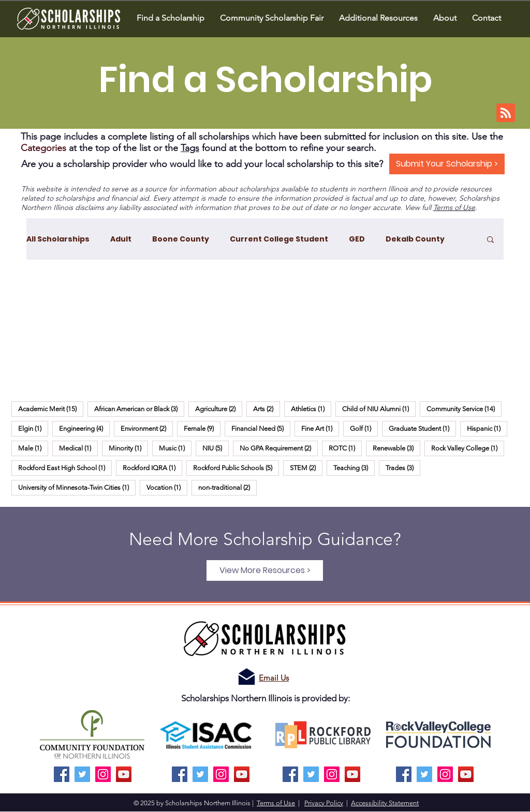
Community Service (464, 409)
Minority (128, 448)
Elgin (33, 428)
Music (175, 448)
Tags (190, 148)
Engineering (84, 428)
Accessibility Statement (385, 803)
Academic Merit (51, 409)
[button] (445, 18)
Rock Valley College (468, 448)
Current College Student (279, 239)
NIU (216, 448)
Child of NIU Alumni (379, 409)
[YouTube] (124, 774)
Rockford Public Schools (236, 468)
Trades (403, 468)
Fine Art (320, 428)
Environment (147, 428)
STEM (306, 468)
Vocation (167, 487)
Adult (121, 239)
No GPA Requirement (279, 448)
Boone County (181, 239)
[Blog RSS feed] (506, 113)
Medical (78, 448)
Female (202, 428)
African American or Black (139, 409)
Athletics (311, 409)
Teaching (354, 468)
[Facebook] (62, 774)
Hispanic (487, 428)
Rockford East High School (65, 468)
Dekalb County (415, 239)
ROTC (345, 448)
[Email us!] (247, 677)
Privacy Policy (324, 803)
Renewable (396, 448)
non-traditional (227, 487)
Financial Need (261, 428)
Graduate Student (422, 428)
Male (33, 448)
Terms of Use (454, 207)
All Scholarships (58, 239)
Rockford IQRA (152, 468)
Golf (364, 428)
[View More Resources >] (265, 570)
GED (357, 239)
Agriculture (219, 409)
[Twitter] (82, 774)
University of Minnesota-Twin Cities (77, 487)
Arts (267, 409)
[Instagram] (103, 774)
